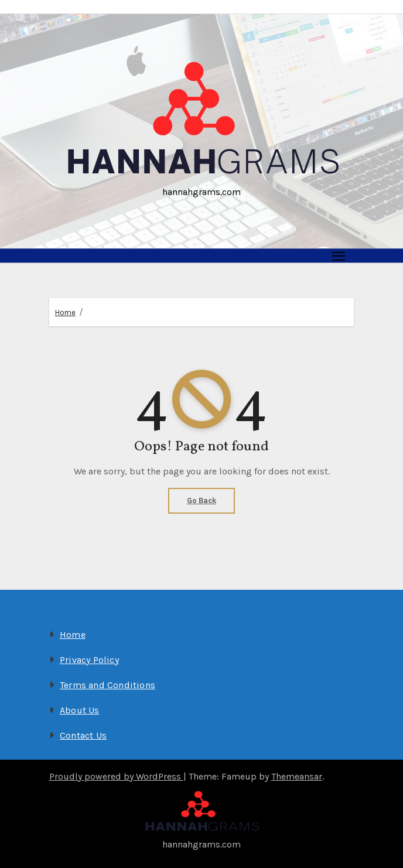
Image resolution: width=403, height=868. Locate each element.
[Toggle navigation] (339, 256)
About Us (80, 710)
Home (65, 312)
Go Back (201, 500)
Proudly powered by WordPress (116, 776)
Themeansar (297, 776)
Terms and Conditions (107, 685)
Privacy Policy (89, 660)
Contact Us (83, 735)
